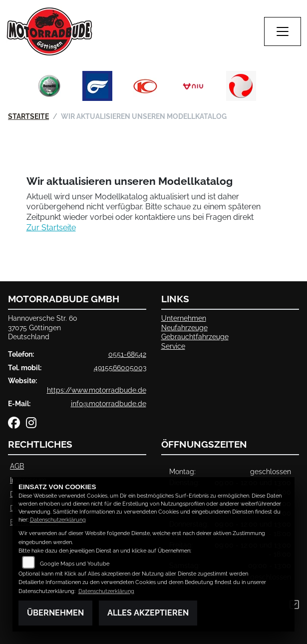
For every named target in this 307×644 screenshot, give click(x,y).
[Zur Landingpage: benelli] (49, 86)
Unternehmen (184, 318)
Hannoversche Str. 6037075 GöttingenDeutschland (43, 327)
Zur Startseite (51, 228)
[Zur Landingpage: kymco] (145, 86)
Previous (33, 88)
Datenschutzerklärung (58, 520)
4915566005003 (120, 367)
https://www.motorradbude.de (97, 390)
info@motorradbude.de (109, 403)
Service (173, 346)
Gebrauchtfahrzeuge (195, 336)
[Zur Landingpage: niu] (193, 86)
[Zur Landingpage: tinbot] (241, 86)
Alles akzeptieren (148, 613)
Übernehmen (55, 613)
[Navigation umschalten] (283, 31)
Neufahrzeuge (184, 327)
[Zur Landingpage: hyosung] (97, 86)
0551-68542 (127, 354)
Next (275, 88)
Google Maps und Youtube (75, 564)
